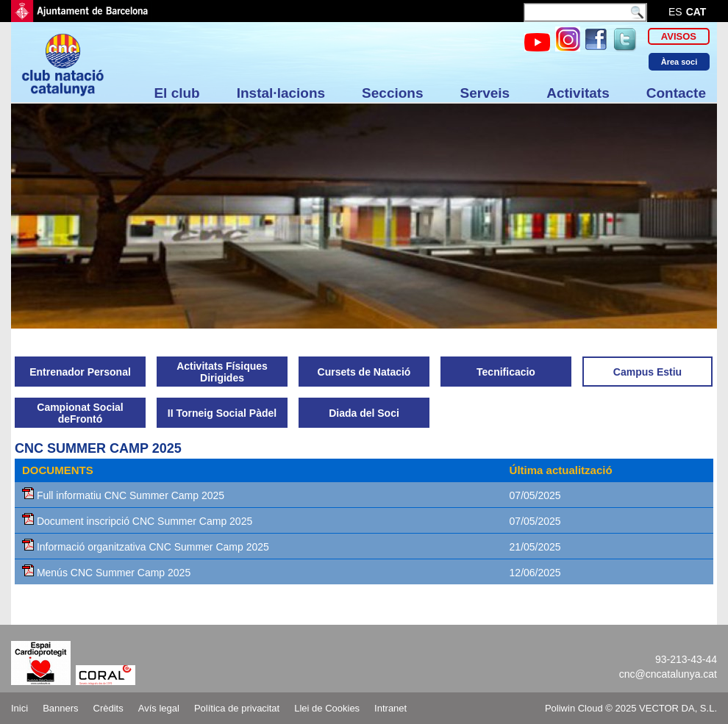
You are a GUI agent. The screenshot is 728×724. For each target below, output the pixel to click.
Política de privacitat (237, 708)
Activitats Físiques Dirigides (222, 372)
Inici (19, 708)
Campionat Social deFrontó (80, 413)
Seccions (392, 93)
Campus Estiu (647, 372)
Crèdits (108, 708)
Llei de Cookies (327, 708)
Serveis (485, 93)
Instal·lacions (281, 93)
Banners (60, 708)
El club (176, 93)
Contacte (676, 93)
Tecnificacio (506, 372)
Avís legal (159, 708)
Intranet (390, 708)
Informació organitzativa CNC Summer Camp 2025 (146, 547)
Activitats (578, 93)
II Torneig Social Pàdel (222, 413)
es (675, 12)
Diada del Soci (364, 413)
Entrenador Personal (80, 372)
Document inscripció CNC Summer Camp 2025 (137, 521)
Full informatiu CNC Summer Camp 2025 (123, 495)
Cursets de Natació (364, 372)
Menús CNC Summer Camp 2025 (106, 573)
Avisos (679, 36)
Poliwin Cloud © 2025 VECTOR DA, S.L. (631, 708)
